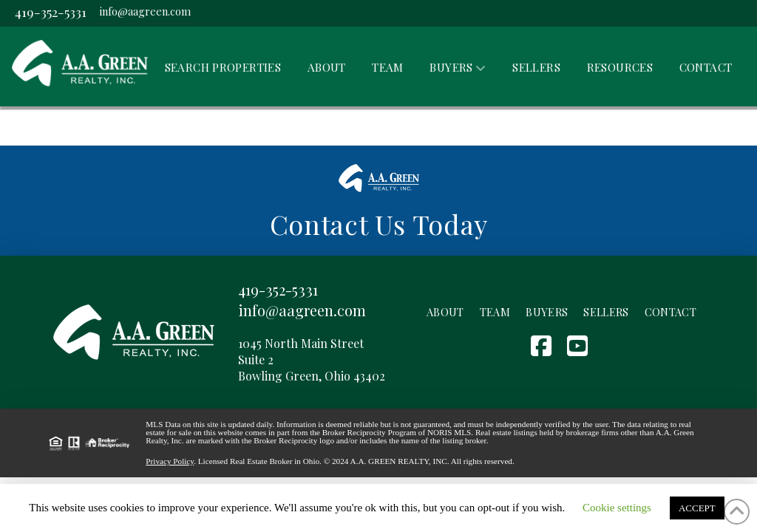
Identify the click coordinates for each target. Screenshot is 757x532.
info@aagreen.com (145, 11)
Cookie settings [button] (617, 508)
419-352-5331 (51, 11)
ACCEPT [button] (697, 508)
